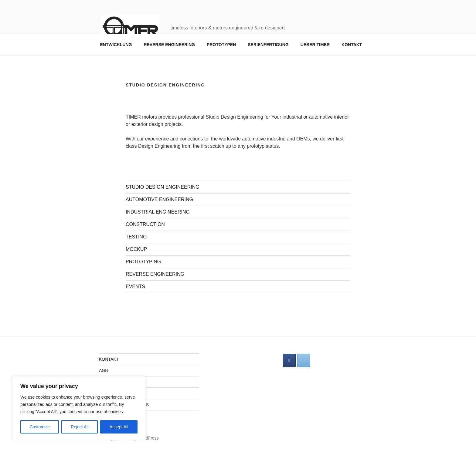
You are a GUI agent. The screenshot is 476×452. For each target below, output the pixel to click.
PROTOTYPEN (221, 45)
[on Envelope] (304, 361)
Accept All (119, 427)
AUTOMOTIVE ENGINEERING (159, 199)
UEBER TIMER (315, 45)
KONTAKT (352, 45)
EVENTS (135, 287)
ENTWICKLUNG (116, 45)
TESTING (136, 237)
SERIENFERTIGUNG (268, 45)
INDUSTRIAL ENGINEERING (158, 212)
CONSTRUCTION (145, 224)
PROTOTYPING (143, 262)
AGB (104, 370)
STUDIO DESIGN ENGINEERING (163, 187)
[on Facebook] (289, 361)
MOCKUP (136, 249)
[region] (79, 408)
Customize (40, 427)
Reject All (80, 427)
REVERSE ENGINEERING (169, 45)
